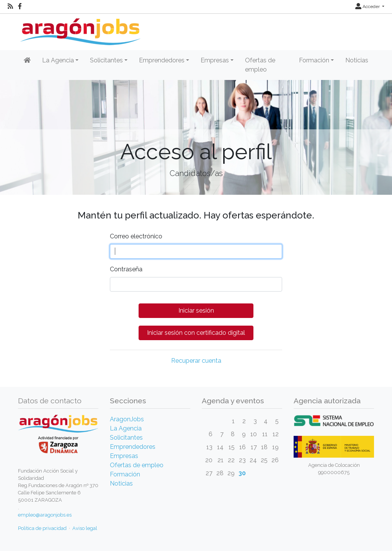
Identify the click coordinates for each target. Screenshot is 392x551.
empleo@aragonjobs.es (45, 515)
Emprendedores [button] (162, 60)
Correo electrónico (136, 236)
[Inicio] (79, 29)
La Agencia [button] (58, 60)
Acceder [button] (368, 7)
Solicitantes (126, 438)
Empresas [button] (215, 60)
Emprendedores (133, 447)
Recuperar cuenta (196, 361)
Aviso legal (85, 528)
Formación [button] (314, 60)
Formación (125, 474)
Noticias (357, 60)
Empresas (124, 456)
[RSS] (10, 7)
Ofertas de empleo (260, 65)
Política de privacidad (42, 528)
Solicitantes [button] (106, 60)
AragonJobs (127, 419)
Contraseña (126, 269)
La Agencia (126, 428)
